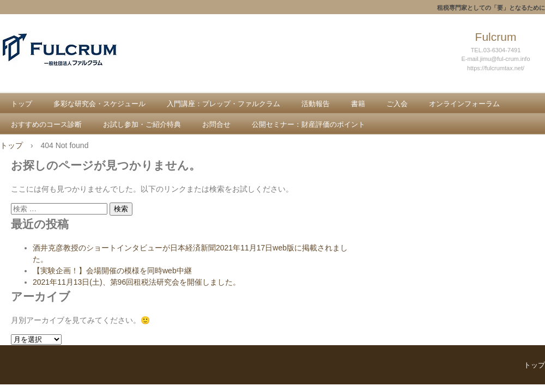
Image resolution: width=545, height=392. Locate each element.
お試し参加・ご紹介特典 (142, 124)
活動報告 (316, 104)
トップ (22, 104)
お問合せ (216, 124)
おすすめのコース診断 (46, 124)
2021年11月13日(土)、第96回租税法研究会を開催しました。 (137, 282)
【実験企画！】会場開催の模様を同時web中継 (112, 271)
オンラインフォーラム (464, 104)
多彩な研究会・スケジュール (99, 104)
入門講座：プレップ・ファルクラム (223, 104)
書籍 (358, 104)
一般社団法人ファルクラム (80, 61)
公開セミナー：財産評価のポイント (308, 124)
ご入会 (397, 104)
